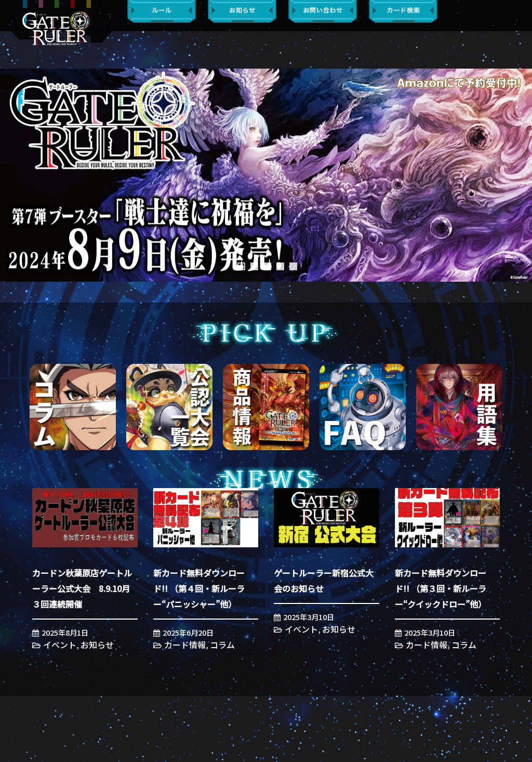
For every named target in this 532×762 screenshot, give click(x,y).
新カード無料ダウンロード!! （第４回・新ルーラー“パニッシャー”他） (199, 588)
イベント (60, 645)
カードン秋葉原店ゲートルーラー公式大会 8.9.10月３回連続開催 (82, 588)
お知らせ (97, 645)
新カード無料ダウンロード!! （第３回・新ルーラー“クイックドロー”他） (441, 588)
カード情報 (185, 645)
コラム (222, 645)
